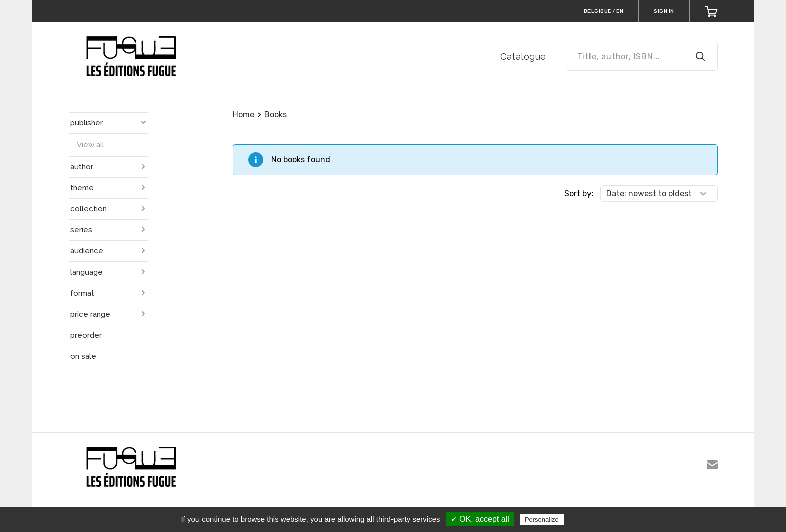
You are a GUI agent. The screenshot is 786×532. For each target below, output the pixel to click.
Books (275, 114)
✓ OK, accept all (480, 519)
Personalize (542, 520)
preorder (86, 335)
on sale (83, 356)
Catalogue (523, 56)
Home (243, 114)
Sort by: (579, 194)
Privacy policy (591, 519)
